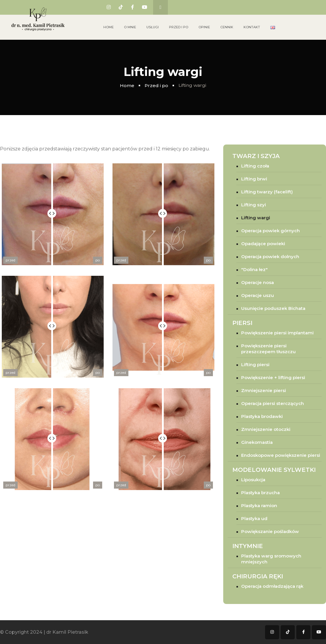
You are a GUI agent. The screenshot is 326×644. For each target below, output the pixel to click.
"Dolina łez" (254, 269)
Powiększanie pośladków (270, 531)
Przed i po (179, 27)
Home (109, 27)
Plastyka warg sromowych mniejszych (271, 559)
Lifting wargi (256, 218)
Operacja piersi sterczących (273, 403)
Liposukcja (253, 480)
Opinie (204, 27)
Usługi (153, 27)
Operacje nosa (258, 282)
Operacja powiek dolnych (270, 257)
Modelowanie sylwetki (274, 470)
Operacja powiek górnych (270, 231)
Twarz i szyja (256, 156)
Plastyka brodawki (262, 416)
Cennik (227, 27)
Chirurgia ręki (258, 576)
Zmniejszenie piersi (264, 390)
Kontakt (252, 27)
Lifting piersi (255, 365)
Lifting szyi (254, 205)
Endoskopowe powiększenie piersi (281, 455)
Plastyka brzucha (260, 493)
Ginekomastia (257, 442)
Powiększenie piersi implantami (277, 333)
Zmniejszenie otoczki (266, 429)
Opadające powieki (263, 244)
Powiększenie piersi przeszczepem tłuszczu (268, 349)
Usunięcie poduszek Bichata (273, 308)
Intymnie (248, 546)
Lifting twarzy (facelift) (267, 192)
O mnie (130, 27)
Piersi (242, 323)
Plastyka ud (254, 518)
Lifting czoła (255, 166)
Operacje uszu (258, 295)
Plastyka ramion (259, 506)
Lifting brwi (254, 179)
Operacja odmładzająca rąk (272, 586)
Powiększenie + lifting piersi (273, 377)
